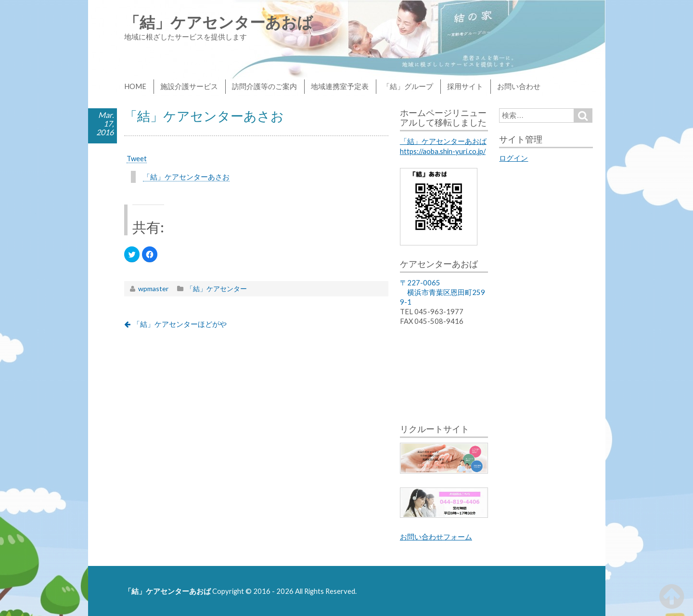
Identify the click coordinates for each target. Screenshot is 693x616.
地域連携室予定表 (340, 86)
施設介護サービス (189, 86)
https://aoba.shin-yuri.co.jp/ (443, 151)
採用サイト (465, 86)
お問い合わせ (519, 86)
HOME (135, 86)
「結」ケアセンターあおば (218, 22)
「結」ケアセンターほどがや (180, 324)
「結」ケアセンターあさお (186, 177)
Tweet (137, 158)
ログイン (513, 158)
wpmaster (153, 289)
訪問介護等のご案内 (264, 86)
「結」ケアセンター (217, 289)
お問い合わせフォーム (436, 537)
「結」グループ (408, 86)
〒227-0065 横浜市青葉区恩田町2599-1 (443, 292)
